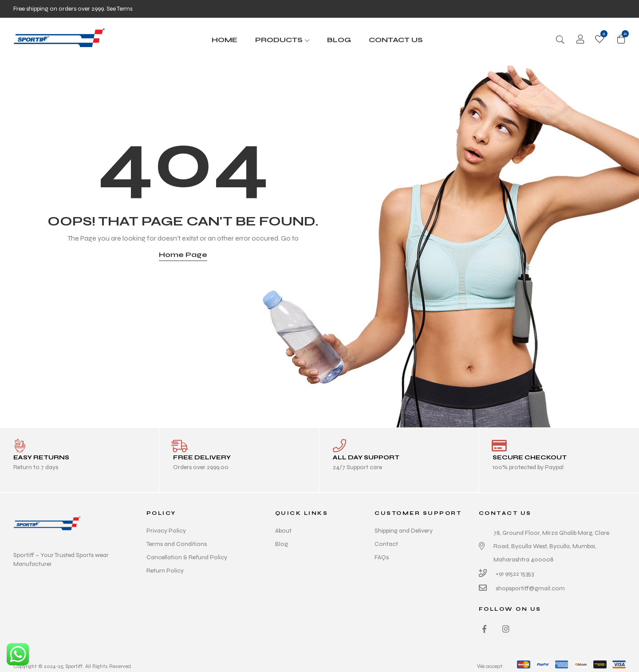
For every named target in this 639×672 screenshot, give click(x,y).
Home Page (183, 255)
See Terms (120, 9)
